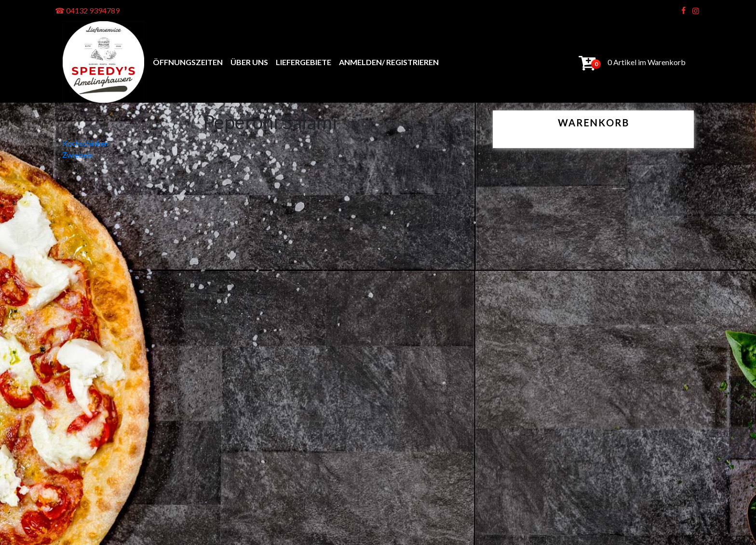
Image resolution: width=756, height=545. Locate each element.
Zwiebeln (78, 155)
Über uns (249, 62)
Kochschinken (85, 143)
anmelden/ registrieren (389, 62)
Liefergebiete (304, 62)
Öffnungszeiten (188, 62)
